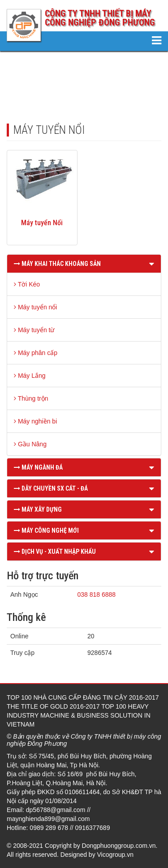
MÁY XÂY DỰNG (38, 509)
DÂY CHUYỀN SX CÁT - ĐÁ (51, 488)
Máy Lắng (30, 376)
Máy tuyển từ (34, 330)
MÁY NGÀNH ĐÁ (38, 467)
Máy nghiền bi (35, 421)
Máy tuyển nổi (35, 307)
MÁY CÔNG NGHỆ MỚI (46, 530)
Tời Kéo (27, 284)
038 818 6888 (96, 594)
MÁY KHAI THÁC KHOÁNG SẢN (57, 264)
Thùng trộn (31, 398)
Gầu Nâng (30, 444)
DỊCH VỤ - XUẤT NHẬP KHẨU (55, 552)
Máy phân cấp (36, 353)
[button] (152, 264)
